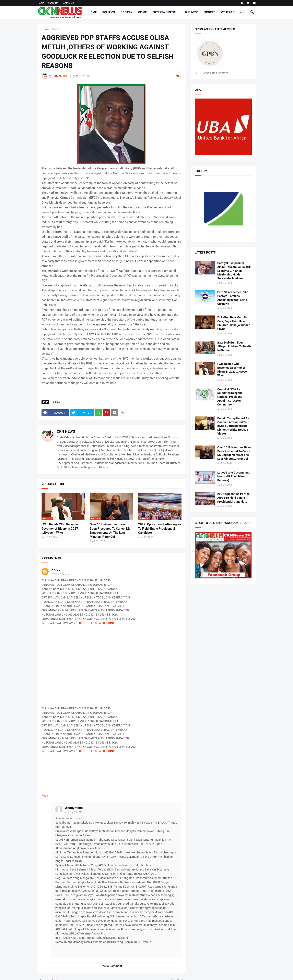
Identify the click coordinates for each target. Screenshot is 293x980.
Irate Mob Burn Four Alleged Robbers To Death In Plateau (234, 346)
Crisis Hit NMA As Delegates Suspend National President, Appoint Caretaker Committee (230, 397)
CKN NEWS (66, 431)
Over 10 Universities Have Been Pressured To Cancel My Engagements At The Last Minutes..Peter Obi (110, 531)
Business (192, 12)
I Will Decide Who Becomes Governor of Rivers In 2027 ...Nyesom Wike (60, 528)
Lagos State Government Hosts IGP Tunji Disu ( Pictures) (233, 476)
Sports (210, 12)
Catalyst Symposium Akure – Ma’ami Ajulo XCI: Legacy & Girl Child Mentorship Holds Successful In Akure (234, 271)
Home (41, 3)
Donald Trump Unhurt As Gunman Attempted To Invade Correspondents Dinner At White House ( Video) (233, 426)
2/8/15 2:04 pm (60, 574)
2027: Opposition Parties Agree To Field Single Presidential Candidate (160, 528)
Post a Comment (111, 966)
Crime (142, 12)
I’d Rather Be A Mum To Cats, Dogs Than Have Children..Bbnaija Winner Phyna (233, 323)
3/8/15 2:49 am (74, 812)
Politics (109, 12)
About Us (53, 3)
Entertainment (164, 12)
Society (127, 12)
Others (227, 12)
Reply (45, 796)
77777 (56, 570)
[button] (242, 12)
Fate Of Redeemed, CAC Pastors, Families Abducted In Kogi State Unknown (233, 298)
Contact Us (68, 3)
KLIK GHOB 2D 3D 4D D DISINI (95, 623)
